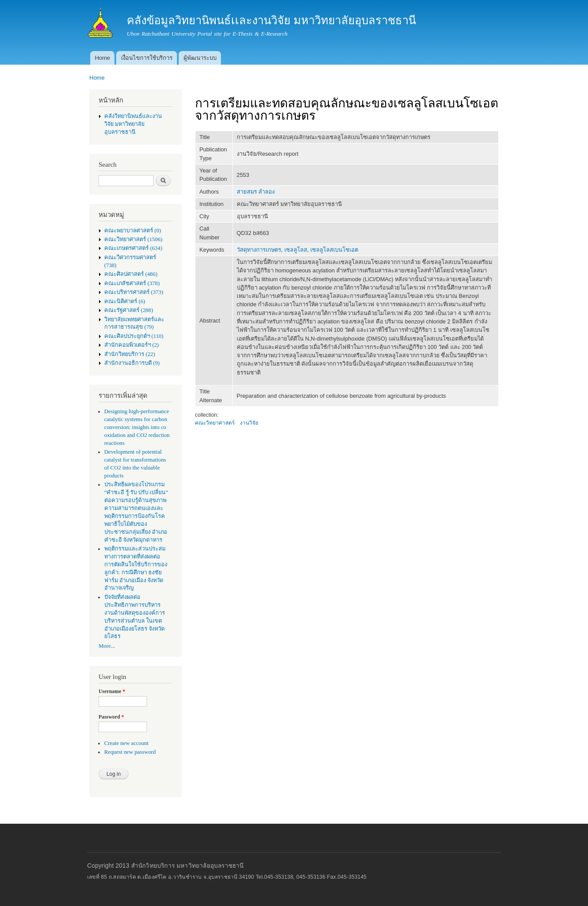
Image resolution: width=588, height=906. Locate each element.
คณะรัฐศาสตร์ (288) (129, 310)
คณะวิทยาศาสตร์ (215, 423)
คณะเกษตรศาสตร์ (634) (133, 248)
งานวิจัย (249, 423)
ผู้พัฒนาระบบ (200, 58)
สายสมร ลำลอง (256, 192)
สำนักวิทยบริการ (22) (130, 354)
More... (107, 646)
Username (112, 691)
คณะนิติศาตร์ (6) (125, 301)
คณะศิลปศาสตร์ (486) (131, 274)
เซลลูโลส (296, 250)
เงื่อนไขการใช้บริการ (147, 58)
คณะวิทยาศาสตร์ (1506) (133, 239)
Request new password (130, 752)
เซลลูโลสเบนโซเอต (334, 250)
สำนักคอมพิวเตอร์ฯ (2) (132, 345)
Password (111, 717)
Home (102, 58)
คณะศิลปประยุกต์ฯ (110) (134, 336)
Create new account (127, 743)
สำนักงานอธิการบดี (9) (132, 363)
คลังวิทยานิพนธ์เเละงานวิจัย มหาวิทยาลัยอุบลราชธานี (133, 124)
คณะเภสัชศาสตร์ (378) (132, 283)
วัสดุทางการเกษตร (259, 250)
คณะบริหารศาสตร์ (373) (134, 292)
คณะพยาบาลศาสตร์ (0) (133, 231)
